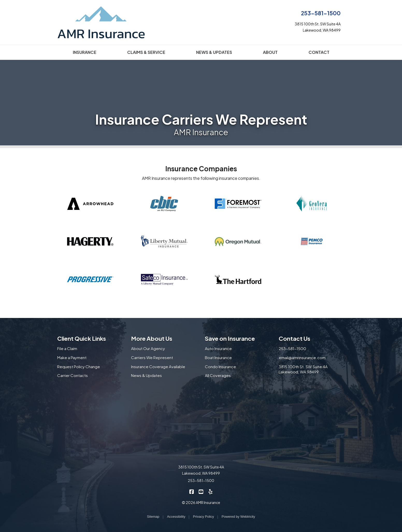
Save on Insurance (230, 338)
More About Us (152, 338)
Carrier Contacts (73, 375)
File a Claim (67, 348)
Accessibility (176, 517)
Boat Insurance (218, 357)
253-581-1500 (321, 13)
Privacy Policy (203, 517)
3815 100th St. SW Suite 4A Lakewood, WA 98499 (303, 369)
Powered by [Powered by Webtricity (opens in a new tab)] (238, 517)
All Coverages (218, 375)
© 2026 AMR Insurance (201, 502)
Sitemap (153, 517)
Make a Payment (72, 357)
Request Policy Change (79, 367)
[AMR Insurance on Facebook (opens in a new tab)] (192, 491)
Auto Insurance (218, 348)
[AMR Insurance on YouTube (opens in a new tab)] (201, 491)
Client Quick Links (82, 338)
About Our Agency (148, 348)
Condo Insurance (220, 367)
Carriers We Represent (152, 357)
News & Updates (146, 375)
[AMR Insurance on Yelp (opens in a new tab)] (210, 491)
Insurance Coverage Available (158, 367)
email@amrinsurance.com (302, 357)
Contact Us (295, 338)
